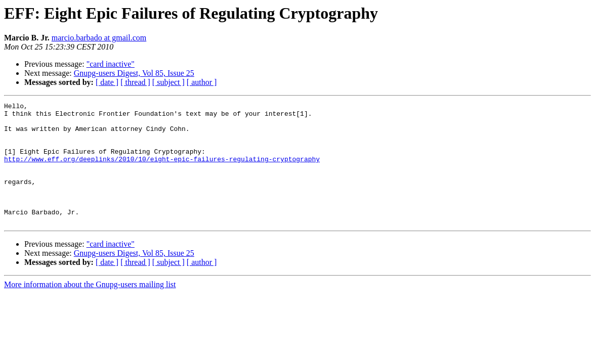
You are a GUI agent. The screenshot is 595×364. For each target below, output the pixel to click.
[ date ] (107, 82)
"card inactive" (111, 64)
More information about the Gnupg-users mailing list (90, 309)
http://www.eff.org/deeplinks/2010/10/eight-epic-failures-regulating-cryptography (162, 171)
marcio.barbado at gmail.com (99, 38)
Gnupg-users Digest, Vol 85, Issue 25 (134, 73)
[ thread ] (135, 82)
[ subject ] (168, 82)
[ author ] (202, 82)
